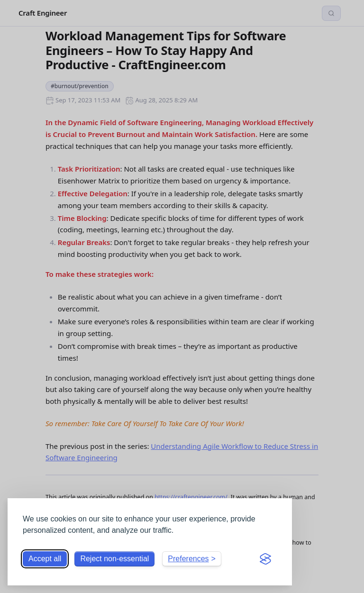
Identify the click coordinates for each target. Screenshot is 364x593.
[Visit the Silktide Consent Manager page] (265, 559)
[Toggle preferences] (192, 559)
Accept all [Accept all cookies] (45, 559)
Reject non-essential (114, 559)
